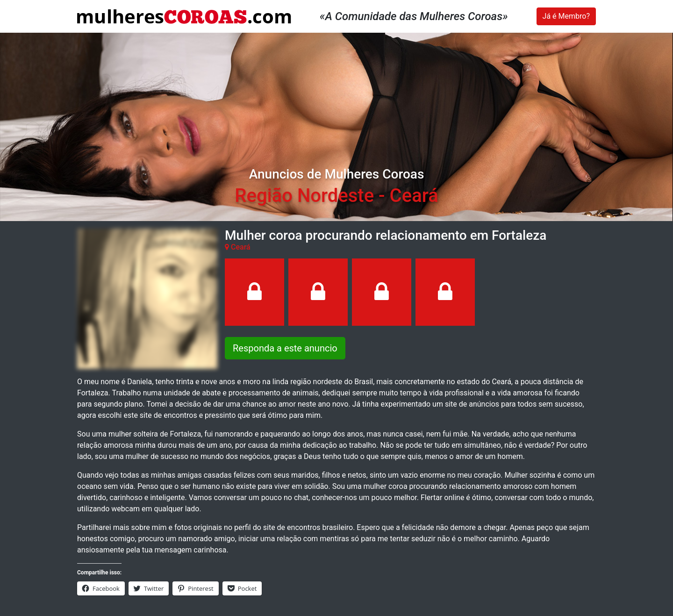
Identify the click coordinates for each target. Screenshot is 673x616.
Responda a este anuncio (285, 348)
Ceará (414, 196)
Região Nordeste (304, 196)
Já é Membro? (566, 16)
